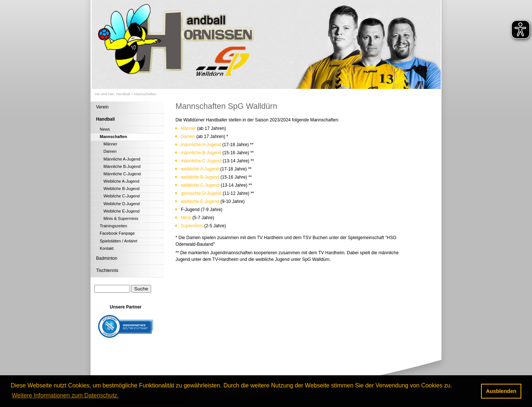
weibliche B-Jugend (200, 177)
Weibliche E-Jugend (122, 211)
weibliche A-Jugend (200, 169)
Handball (123, 94)
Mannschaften (145, 94)
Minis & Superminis (121, 218)
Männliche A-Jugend (122, 159)
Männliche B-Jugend (122, 166)
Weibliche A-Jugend (121, 181)
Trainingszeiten (113, 226)
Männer (110, 144)
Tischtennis (107, 270)
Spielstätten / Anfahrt (119, 241)
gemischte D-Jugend (201, 193)
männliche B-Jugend (201, 153)
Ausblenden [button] (501, 391)
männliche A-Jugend (201, 145)
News (105, 129)
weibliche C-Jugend (201, 185)
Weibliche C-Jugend (122, 196)
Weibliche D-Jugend (122, 204)
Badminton (107, 258)
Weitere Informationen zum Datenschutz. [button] (65, 395)
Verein (102, 107)
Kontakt (107, 248)
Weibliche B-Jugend (122, 189)
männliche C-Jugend (201, 161)
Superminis (192, 226)
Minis (186, 218)
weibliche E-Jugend (200, 201)
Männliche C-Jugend (122, 174)
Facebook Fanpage (117, 233)
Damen (110, 151)
